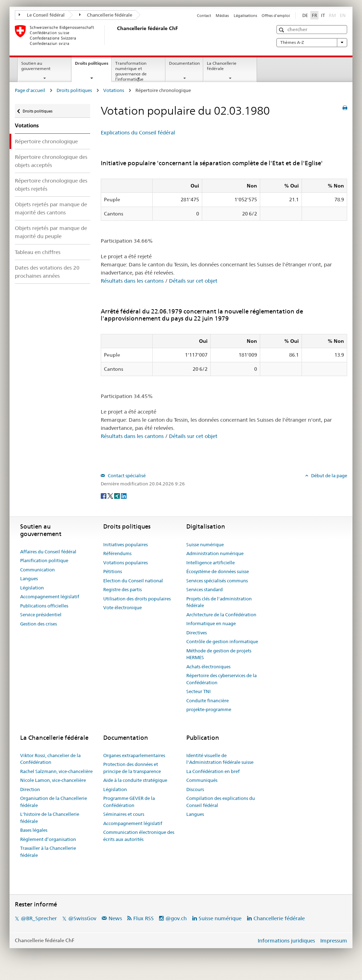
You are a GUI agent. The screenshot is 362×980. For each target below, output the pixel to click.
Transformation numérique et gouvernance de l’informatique (131, 71)
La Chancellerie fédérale (222, 66)
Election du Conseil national (133, 581)
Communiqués (202, 780)
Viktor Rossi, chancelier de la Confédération (50, 759)
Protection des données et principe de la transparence (132, 768)
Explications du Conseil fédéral (138, 132)
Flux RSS (144, 918)
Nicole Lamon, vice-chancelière (53, 780)
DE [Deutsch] (305, 15)
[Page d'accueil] (116, 35)
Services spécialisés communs (217, 581)
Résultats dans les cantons (132, 281)
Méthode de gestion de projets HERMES (219, 654)
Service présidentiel (41, 615)
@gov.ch (176, 918)
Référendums (117, 553)
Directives (197, 633)
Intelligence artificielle (211, 563)
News (115, 918)
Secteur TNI (198, 691)
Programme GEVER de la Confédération (129, 802)
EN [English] (343, 15)
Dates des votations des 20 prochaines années (47, 272)
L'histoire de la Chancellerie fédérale (50, 818)
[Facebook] (104, 495)
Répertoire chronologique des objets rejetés (51, 185)
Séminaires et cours (124, 814)
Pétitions (113, 571)
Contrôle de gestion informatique (222, 641)
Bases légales (34, 830)
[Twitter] (111, 495)
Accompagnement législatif (50, 596)
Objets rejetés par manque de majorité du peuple (51, 232)
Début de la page (329, 475)
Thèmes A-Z (312, 42)
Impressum (334, 941)
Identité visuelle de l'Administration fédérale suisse (220, 759)
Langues (29, 578)
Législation (32, 588)
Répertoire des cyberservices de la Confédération (221, 679)
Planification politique (44, 560)
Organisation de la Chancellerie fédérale (54, 802)
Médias (222, 16)
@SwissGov (82, 918)
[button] (282, 30)
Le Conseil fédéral (42, 15)
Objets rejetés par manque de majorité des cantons (51, 208)
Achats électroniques (208, 667)
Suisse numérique (205, 544)
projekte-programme (209, 709)
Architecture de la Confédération (221, 615)
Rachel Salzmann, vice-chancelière (56, 771)
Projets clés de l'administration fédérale (219, 602)
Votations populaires (125, 563)
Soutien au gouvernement (36, 66)
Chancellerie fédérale (106, 15)
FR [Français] (314, 15)
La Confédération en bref (213, 771)
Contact (204, 16)
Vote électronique (122, 607)
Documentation (184, 63)
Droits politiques (93, 65)
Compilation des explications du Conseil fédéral (221, 802)
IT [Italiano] (323, 15)
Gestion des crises (39, 624)
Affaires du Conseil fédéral (48, 552)
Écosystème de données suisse (218, 571)
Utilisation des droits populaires (137, 599)
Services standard (205, 589)
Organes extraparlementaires (134, 755)
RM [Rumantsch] (332, 15)
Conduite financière (208, 701)
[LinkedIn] (124, 495)
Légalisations (245, 16)
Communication (37, 570)
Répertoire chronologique (46, 141)
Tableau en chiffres (38, 252)
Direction (30, 789)
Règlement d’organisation (48, 839)
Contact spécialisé (126, 475)
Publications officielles (44, 606)
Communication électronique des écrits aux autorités (139, 836)
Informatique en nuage (211, 623)
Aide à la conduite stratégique (135, 780)
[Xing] (118, 495)
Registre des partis (122, 589)
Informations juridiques (286, 941)
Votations (114, 90)
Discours (195, 789)
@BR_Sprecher (39, 918)
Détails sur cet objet (193, 281)
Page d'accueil (30, 90)
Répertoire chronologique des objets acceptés (51, 161)
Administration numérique (215, 553)
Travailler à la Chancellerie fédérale (48, 852)
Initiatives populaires (125, 544)
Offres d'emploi (276, 16)
